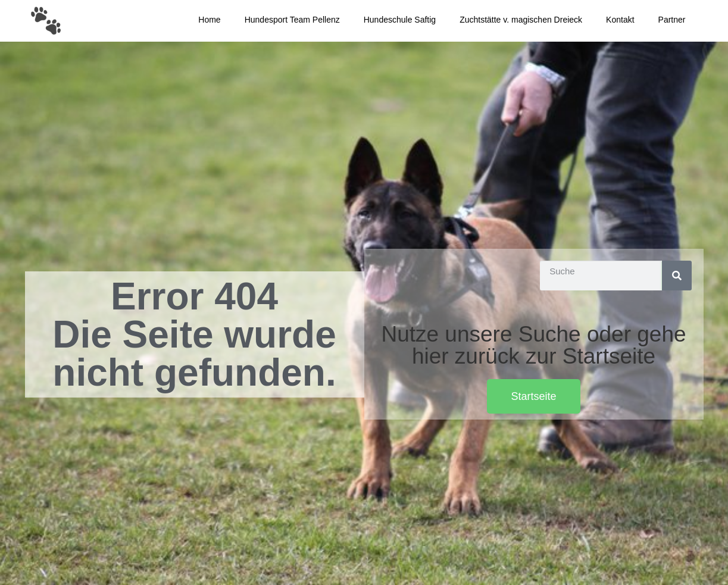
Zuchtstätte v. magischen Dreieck (521, 20)
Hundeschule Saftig (400, 20)
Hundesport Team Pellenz (292, 20)
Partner (672, 20)
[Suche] (677, 276)
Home (209, 20)
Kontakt (620, 20)
